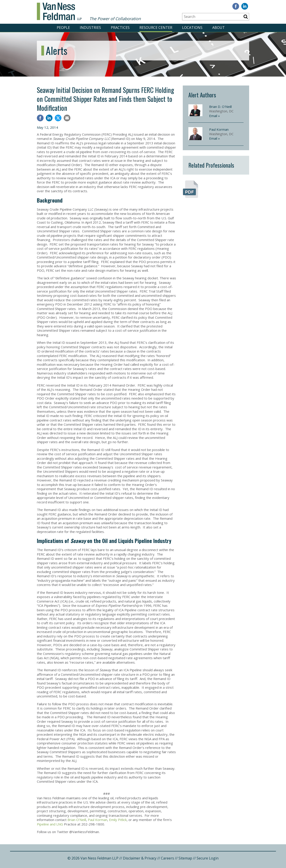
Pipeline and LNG (50, 824)
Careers (167, 858)
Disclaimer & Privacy (140, 858)
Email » (214, 116)
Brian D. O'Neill (220, 107)
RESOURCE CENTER (156, 28)
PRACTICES (120, 28)
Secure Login (208, 858)
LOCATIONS (192, 28)
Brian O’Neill (77, 820)
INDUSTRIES (90, 28)
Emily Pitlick (118, 820)
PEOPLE (63, 28)
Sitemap (185, 858)
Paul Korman (98, 820)
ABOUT (219, 28)
